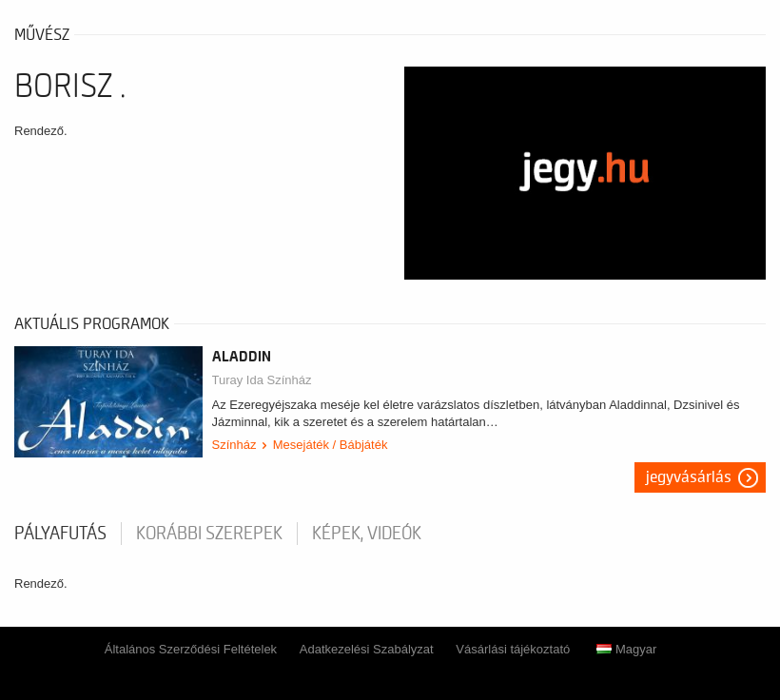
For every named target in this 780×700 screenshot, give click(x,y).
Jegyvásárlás (689, 477)
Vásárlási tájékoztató (513, 649)
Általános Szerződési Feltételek (191, 649)
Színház (234, 445)
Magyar (626, 649)
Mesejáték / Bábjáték (331, 445)
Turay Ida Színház (262, 380)
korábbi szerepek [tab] (209, 534)
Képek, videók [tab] (367, 534)
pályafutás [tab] (60, 534)
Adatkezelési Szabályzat (367, 649)
